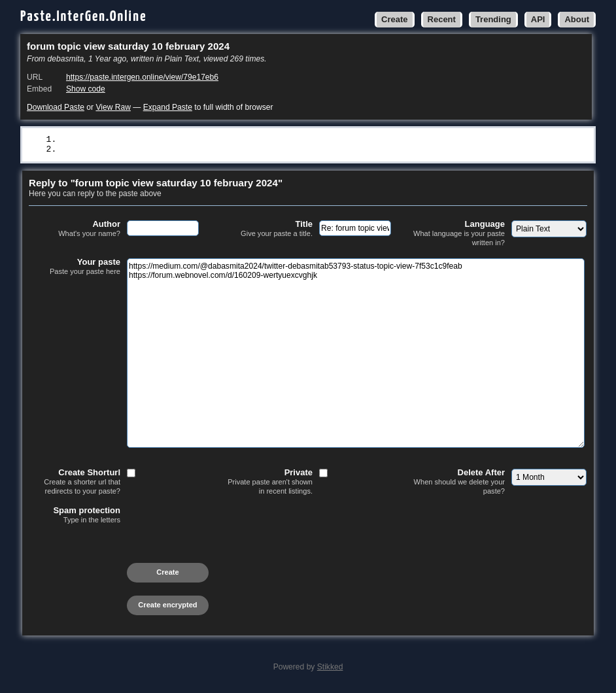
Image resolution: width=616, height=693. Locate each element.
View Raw (113, 107)
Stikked (330, 668)
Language (459, 234)
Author (75, 230)
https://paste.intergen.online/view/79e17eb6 (142, 77)
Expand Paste (168, 107)
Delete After (459, 483)
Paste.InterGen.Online (84, 17)
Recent (442, 19)
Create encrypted (167, 606)
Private (267, 483)
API (538, 19)
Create (394, 19)
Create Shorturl (75, 483)
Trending (493, 19)
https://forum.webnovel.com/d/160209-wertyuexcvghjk (189, 150)
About (577, 19)
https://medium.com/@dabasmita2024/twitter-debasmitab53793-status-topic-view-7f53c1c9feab (286, 140)
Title (267, 230)
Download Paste (56, 107)
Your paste (75, 268)
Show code (86, 89)
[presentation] (128, 552)
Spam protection (75, 516)
